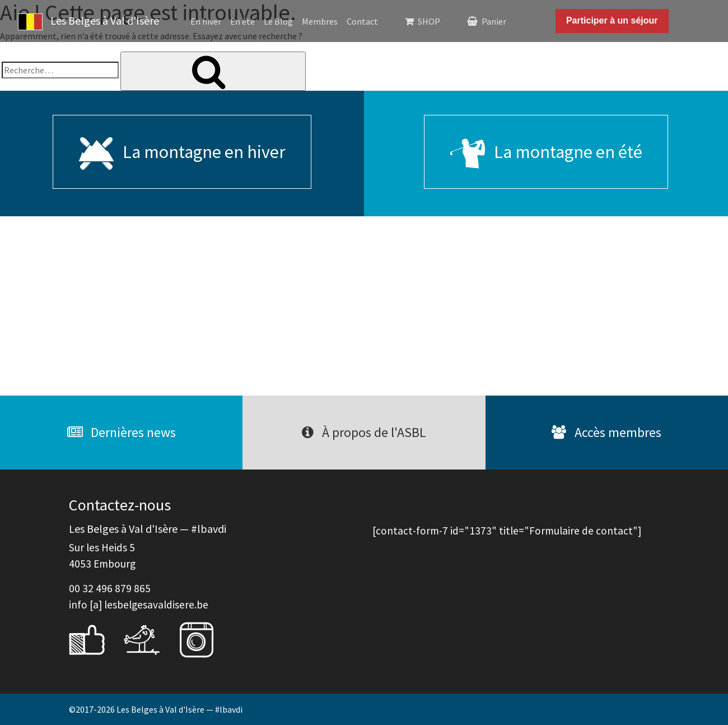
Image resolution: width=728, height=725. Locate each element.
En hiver (206, 21)
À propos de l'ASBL (364, 432)
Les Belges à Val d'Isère (88, 22)
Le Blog (278, 21)
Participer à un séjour (612, 20)
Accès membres (606, 432)
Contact (362, 21)
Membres (320, 21)
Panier (494, 21)
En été (242, 21)
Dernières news (122, 432)
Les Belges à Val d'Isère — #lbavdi (179, 709)
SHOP (429, 21)
